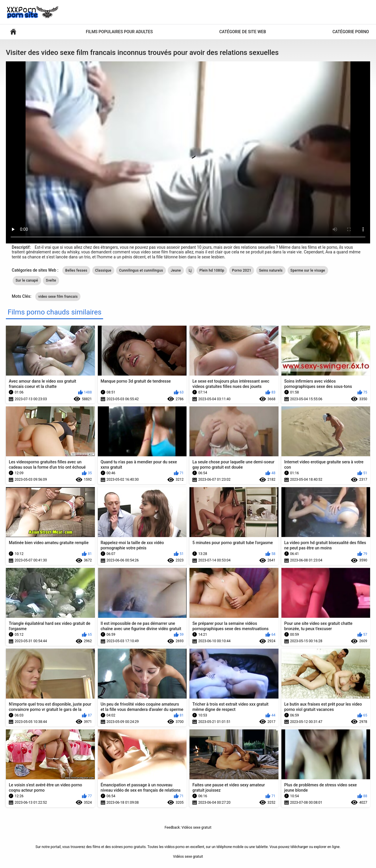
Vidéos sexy (13, 32)
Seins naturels (271, 270)
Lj (190, 270)
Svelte (51, 280)
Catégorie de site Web (242, 32)
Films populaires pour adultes (119, 32)
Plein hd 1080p (212, 270)
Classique (103, 270)
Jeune (176, 270)
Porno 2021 (242, 270)
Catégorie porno (351, 32)
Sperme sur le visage (308, 270)
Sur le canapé (27, 280)
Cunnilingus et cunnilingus (141, 270)
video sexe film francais (58, 297)
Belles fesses (76, 270)
